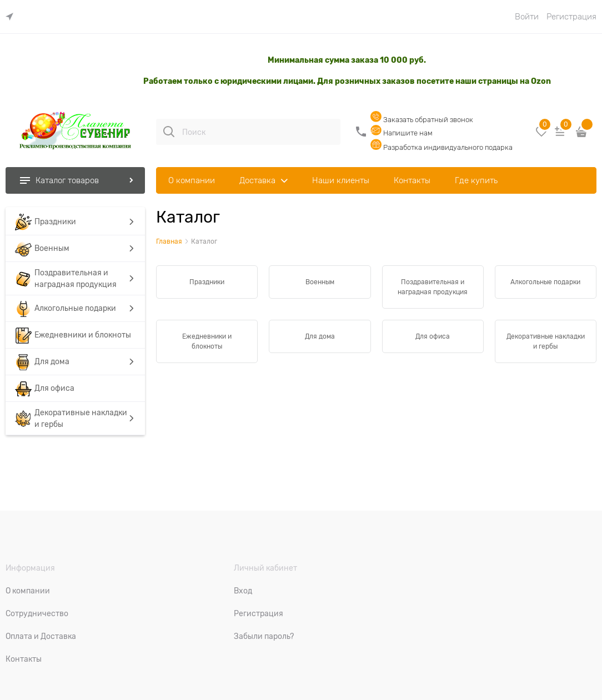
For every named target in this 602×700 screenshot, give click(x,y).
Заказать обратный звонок (422, 120)
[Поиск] (169, 132)
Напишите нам (402, 133)
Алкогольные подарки (545, 282)
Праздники (207, 282)
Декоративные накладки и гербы (546, 341)
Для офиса (433, 336)
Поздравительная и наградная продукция (433, 287)
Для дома (320, 336)
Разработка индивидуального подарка (442, 147)
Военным (320, 282)
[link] (12, 17)
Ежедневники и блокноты (207, 341)
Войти (527, 17)
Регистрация (571, 17)
